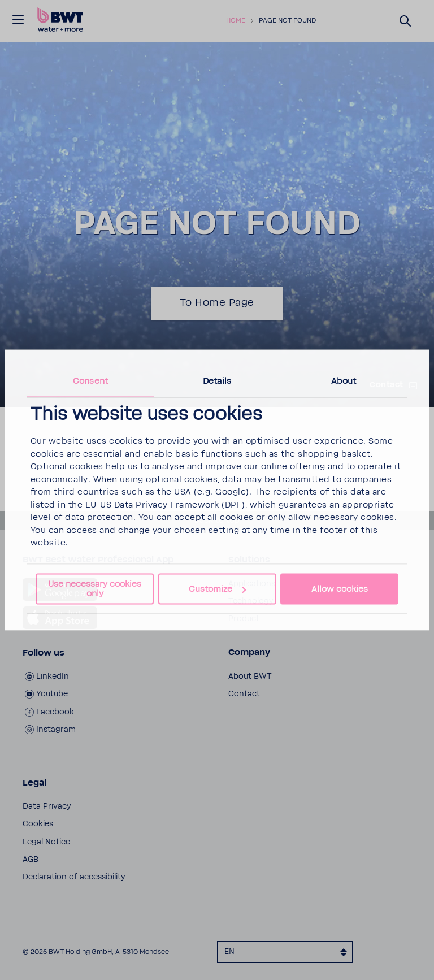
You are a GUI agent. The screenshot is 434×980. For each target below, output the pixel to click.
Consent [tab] (90, 381)
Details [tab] (217, 381)
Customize (217, 589)
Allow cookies (340, 589)
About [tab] (344, 381)
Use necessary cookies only (95, 588)
